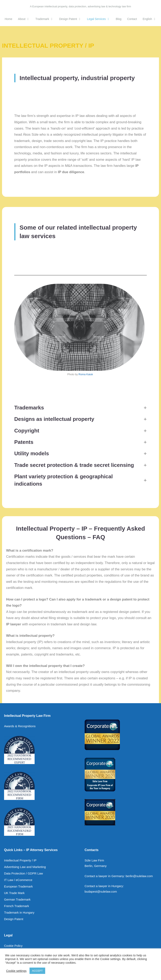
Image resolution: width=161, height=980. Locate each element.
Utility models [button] (32, 453)
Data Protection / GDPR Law (24, 873)
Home (8, 19)
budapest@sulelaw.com (101, 891)
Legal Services (100, 19)
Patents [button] (24, 442)
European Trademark (18, 886)
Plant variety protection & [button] (64, 480)
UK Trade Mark (14, 893)
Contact (132, 19)
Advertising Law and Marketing (25, 867)
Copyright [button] (27, 431)
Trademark (46, 19)
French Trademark (17, 906)
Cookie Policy (13, 946)
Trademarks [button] (29, 408)
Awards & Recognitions (20, 726)
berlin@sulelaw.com (139, 876)
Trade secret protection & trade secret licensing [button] (74, 465)
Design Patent (72, 19)
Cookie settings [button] (16, 971)
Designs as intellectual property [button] (54, 419)
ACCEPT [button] (37, 971)
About (25, 19)
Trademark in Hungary (19, 912)
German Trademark (17, 899)
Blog (119, 19)
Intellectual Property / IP (20, 860)
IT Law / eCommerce (18, 880)
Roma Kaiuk (86, 374)
